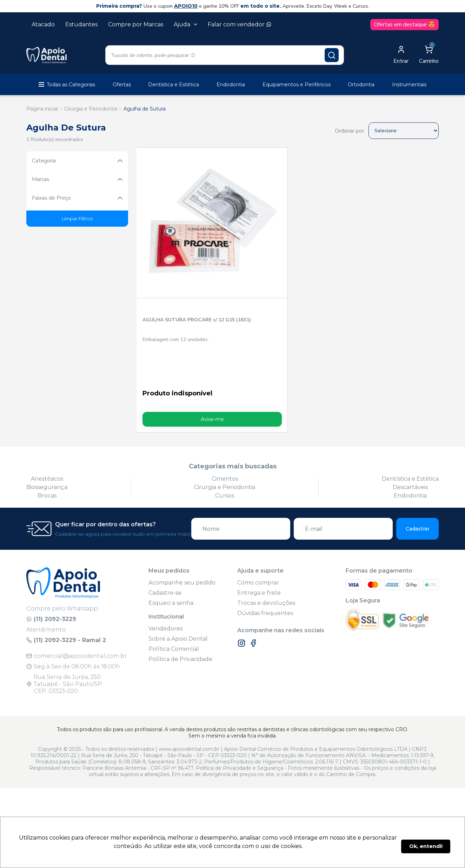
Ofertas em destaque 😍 (404, 25)
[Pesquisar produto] (332, 55)
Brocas (47, 419)
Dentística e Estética (174, 85)
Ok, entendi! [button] (426, 846)
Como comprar (258, 506)
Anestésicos (47, 402)
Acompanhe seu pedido (182, 506)
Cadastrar (418, 452)
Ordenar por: (350, 131)
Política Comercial (174, 572)
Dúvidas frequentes (265, 536)
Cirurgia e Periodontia (91, 109)
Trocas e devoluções (266, 526)
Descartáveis (410, 410)
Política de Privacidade (180, 582)
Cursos (225, 419)
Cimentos (225, 402)
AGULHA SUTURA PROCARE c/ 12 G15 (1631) (166, 247)
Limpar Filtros (77, 219)
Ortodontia (361, 85)
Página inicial (42, 109)
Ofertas (122, 85)
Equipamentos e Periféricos (297, 85)
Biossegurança (47, 410)
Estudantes (81, 24)
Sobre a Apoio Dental (178, 562)
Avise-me (174, 342)
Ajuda (185, 24)
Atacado (43, 24)
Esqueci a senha (171, 526)
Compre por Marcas (136, 24)
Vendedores (165, 552)
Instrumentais (409, 85)
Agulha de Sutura (145, 109)
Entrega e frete (259, 516)
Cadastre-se (165, 516)
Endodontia (231, 85)
